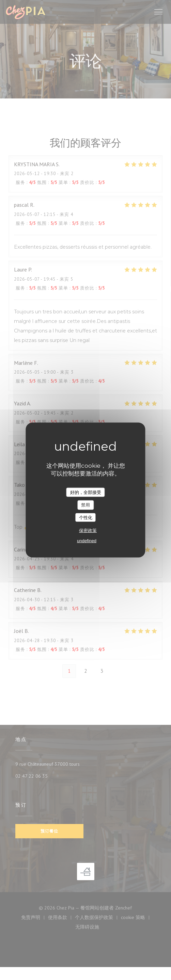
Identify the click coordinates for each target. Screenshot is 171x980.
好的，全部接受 (86, 492)
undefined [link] (87, 541)
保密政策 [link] (88, 531)
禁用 (85, 505)
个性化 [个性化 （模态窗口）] (86, 517)
